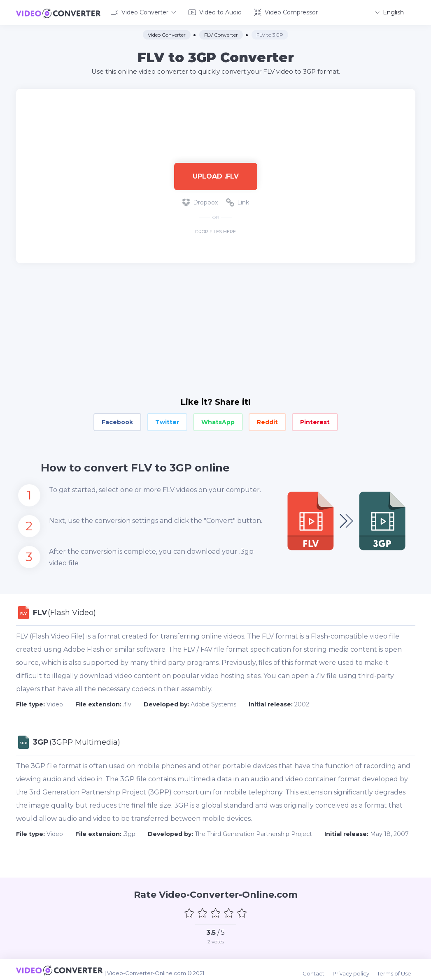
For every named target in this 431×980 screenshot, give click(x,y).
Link (238, 201)
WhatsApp (218, 420)
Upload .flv (216, 174)
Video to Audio (215, 12)
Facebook (117, 420)
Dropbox (200, 201)
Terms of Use (398, 968)
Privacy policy (357, 968)
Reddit (267, 420)
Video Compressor (286, 12)
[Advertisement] (216, 114)
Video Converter (143, 12)
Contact (321, 968)
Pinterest (315, 420)
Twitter (167, 420)
